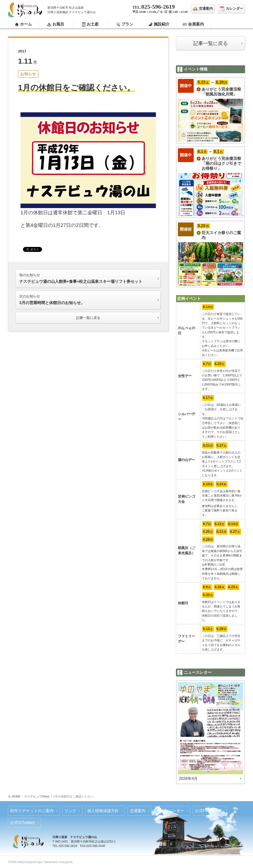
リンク (70, 811)
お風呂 (58, 24)
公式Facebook (208, 811)
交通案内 (138, 811)
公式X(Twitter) (22, 823)
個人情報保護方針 (103, 811)
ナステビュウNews (37, 796)
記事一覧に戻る (211, 43)
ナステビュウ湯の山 (25, 10)
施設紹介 (162, 24)
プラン (127, 24)
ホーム (26, 24)
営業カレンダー (170, 811)
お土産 (93, 24)
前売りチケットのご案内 (32, 811)
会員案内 (196, 24)
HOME (16, 796)
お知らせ (28, 74)
